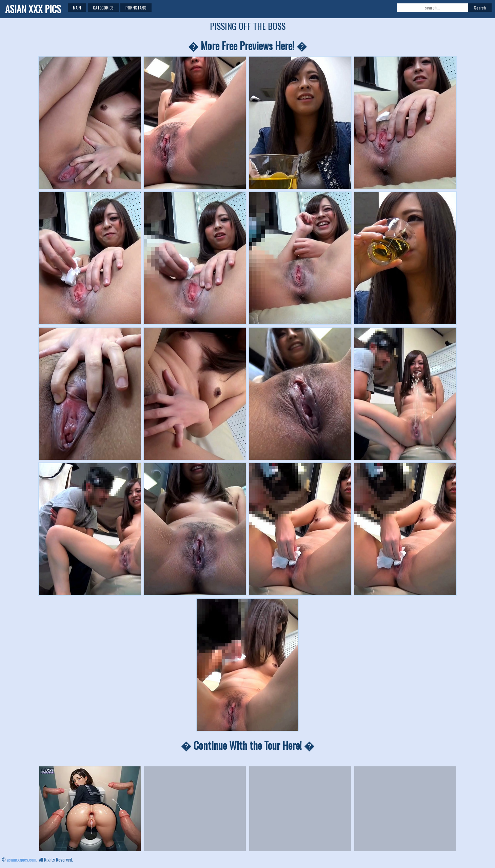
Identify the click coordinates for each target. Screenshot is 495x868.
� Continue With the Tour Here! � (248, 745)
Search (480, 8)
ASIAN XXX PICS (33, 9)
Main (77, 8)
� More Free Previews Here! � (248, 46)
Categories (103, 8)
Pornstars (136, 8)
